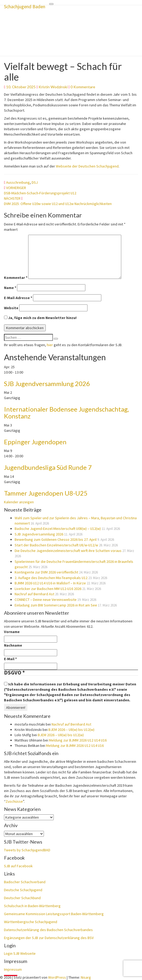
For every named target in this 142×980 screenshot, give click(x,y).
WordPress (57, 977)
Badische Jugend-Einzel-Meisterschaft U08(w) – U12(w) (58, 529)
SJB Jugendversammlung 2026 (47, 384)
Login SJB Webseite (20, 953)
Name (10, 288)
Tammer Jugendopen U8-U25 (46, 493)
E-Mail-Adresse (18, 298)
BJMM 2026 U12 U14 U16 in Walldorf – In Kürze (50, 583)
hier (50, 345)
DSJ (35, 182)
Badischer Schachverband (25, 882)
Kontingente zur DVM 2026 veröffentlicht (46, 572)
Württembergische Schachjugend (31, 922)
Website (11, 308)
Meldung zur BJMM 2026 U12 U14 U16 (78, 740)
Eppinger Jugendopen (35, 442)
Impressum (13, 969)
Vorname (12, 632)
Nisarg (86, 977)
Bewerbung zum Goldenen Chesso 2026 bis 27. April (56, 539)
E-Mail (10, 659)
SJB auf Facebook (18, 866)
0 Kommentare (83, 87)
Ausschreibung (18, 182)
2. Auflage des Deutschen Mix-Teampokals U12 (51, 578)
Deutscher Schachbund (22, 898)
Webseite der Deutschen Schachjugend (87, 166)
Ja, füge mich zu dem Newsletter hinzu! (40, 318)
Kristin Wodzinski (53, 87)
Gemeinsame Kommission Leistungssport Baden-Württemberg (54, 914)
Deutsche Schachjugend (23, 890)
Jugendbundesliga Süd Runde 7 (48, 467)
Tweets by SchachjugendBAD (27, 850)
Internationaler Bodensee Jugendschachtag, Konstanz (66, 412)
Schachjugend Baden (25, 7)
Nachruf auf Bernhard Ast (34, 594)
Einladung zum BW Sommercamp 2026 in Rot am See (56, 605)
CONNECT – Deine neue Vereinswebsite (46, 600)
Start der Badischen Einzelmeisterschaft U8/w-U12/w (56, 545)
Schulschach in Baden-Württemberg (32, 906)
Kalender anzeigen (19, 502)
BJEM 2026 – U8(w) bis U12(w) (71, 730)
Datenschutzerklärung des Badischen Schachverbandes (48, 930)
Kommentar (16, 278)
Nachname (13, 645)
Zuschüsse (14, 801)
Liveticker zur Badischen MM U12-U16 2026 (48, 589)
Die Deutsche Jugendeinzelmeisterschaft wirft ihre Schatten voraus (68, 551)
